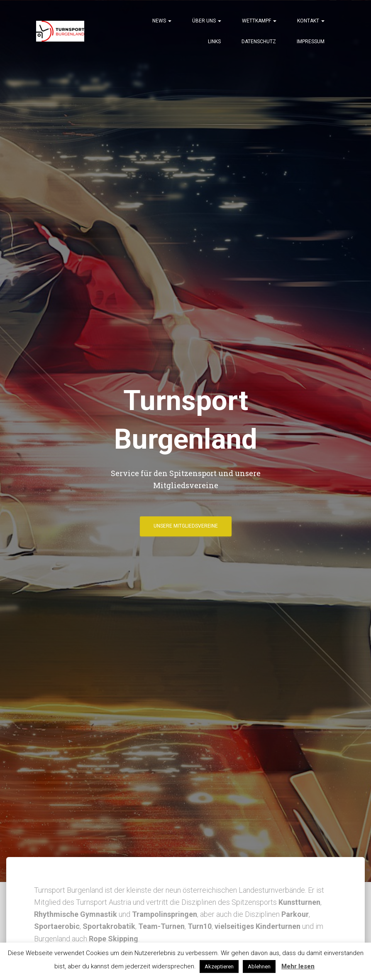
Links (214, 42)
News (162, 21)
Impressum (311, 42)
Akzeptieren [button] (219, 966)
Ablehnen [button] (259, 966)
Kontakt (311, 21)
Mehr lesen (298, 966)
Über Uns (207, 21)
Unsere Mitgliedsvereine (186, 526)
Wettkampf (259, 21)
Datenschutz (259, 42)
